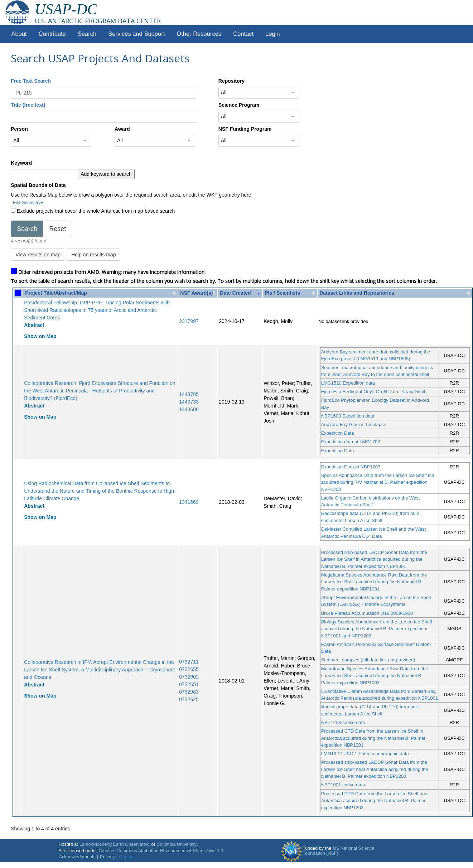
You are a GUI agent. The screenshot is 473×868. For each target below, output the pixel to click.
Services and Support (136, 34)
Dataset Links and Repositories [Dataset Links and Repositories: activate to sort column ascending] (357, 293)
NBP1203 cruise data (343, 722)
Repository (231, 81)
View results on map (38, 255)
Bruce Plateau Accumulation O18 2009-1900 (367, 613)
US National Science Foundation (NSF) (339, 851)
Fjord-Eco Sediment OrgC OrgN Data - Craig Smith (374, 392)
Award (122, 129)
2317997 (189, 321)
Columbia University (177, 844)
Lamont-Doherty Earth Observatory (115, 844)
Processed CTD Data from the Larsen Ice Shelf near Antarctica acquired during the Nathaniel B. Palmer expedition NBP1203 (375, 801)
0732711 (189, 662)
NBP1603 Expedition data (348, 416)
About (19, 34)
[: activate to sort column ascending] (18, 293)
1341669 (189, 502)
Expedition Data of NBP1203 (351, 467)
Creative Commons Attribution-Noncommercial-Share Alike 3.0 (161, 851)
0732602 (189, 677)
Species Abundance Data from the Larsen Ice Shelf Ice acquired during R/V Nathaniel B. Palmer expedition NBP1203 (378, 482)
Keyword (21, 163)
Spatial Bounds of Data (38, 185)
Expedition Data (338, 433)
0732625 (189, 699)
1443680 (189, 409)
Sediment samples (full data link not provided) (368, 660)
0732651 (189, 684)
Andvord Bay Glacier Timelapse (354, 425)
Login (272, 34)
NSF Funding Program (245, 129)
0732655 (189, 669)
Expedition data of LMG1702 (351, 442)
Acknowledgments (77, 857)
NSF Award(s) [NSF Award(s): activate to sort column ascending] (196, 293)
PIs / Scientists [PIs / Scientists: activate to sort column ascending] (282, 293)
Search (87, 34)
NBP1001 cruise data (343, 785)
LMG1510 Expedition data (348, 383)
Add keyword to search (106, 174)
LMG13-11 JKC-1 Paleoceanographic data (365, 754)
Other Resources (199, 34)
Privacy (107, 857)
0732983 (189, 692)
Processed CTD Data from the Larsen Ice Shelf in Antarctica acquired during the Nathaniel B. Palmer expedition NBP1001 (373, 738)
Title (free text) (28, 105)
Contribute (52, 34)
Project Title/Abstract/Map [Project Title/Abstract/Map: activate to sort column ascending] (56, 293)
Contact (243, 34)
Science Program (239, 105)
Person (19, 129)
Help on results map (94, 255)
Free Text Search (31, 81)
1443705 (189, 394)
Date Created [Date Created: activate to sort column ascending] (235, 293)
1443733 (189, 402)
